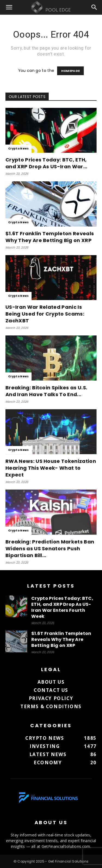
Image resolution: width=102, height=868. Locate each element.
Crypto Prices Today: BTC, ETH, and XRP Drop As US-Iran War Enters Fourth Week (62, 607)
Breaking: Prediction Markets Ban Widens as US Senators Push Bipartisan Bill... (50, 548)
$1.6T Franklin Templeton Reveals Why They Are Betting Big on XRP (50, 237)
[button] (9, 7)
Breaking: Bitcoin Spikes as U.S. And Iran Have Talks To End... (46, 391)
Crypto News (18, 149)
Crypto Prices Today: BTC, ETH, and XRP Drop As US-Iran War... (47, 163)
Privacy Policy (51, 698)
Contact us (51, 690)
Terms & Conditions (51, 706)
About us (51, 682)
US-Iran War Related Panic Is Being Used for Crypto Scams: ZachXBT (45, 314)
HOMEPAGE (71, 71)
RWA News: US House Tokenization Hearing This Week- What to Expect (51, 468)
